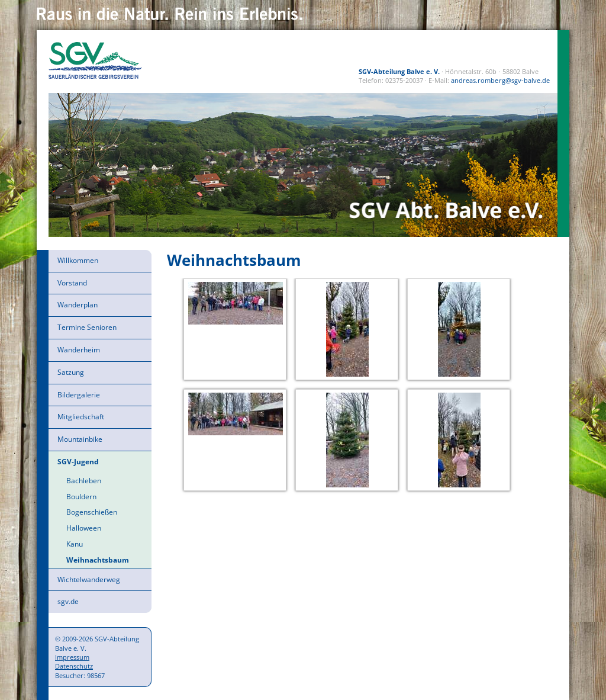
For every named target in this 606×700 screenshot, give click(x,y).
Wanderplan (78, 305)
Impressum (72, 657)
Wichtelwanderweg (89, 579)
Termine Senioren (87, 327)
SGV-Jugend (78, 462)
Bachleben (84, 481)
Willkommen (78, 260)
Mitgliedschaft (81, 417)
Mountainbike (80, 439)
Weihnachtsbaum (98, 560)
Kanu (75, 544)
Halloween (84, 528)
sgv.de (68, 601)
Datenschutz (74, 666)
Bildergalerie (79, 395)
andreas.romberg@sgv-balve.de (500, 80)
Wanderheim (79, 350)
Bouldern (81, 497)
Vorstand (72, 283)
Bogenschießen (92, 512)
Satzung (71, 372)
